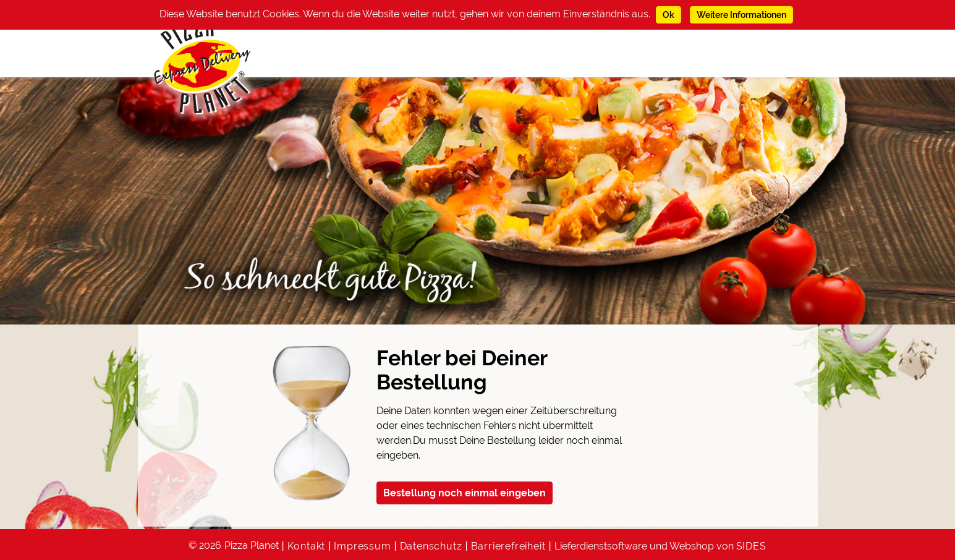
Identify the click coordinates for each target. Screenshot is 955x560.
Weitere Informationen (741, 15)
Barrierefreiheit (508, 546)
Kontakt (307, 546)
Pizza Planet (252, 545)
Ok (668, 15)
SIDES (751, 546)
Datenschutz (431, 546)
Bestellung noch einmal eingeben (465, 493)
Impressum (362, 546)
